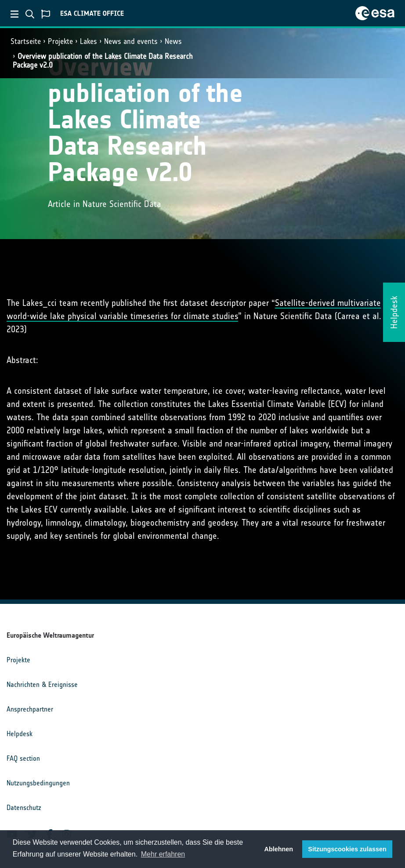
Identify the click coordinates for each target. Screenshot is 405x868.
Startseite (26, 41)
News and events (131, 41)
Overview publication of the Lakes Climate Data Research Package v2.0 (103, 60)
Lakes (89, 41)
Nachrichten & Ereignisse (42, 685)
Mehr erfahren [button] (163, 854)
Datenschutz (24, 808)
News (173, 41)
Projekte (60, 41)
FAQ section (23, 758)
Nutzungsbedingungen (38, 783)
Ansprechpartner (30, 709)
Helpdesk (20, 734)
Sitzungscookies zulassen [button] (347, 849)
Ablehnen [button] (279, 849)
